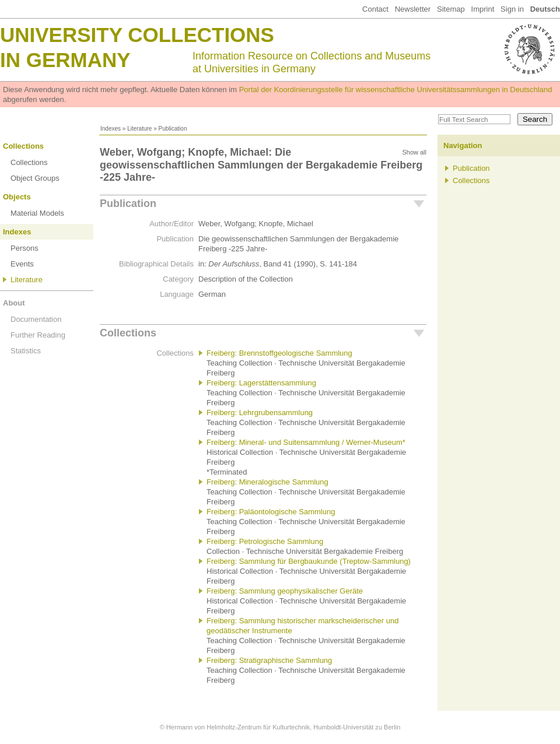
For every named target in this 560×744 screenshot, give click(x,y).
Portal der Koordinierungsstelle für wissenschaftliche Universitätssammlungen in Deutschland (396, 90)
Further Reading (38, 335)
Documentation (36, 319)
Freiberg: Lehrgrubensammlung (260, 413)
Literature (139, 129)
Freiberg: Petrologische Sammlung (265, 541)
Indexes (111, 129)
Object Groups (35, 178)
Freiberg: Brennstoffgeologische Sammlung (279, 353)
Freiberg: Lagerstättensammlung (261, 383)
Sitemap (451, 9)
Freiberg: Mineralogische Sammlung (267, 482)
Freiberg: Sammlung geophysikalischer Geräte (285, 591)
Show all (414, 152)
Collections (23, 146)
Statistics (26, 351)
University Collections (137, 35)
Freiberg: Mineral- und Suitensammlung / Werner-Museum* (306, 442)
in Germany (65, 60)
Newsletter (413, 9)
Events (22, 264)
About (14, 303)
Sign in (512, 9)
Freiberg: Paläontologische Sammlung (271, 512)
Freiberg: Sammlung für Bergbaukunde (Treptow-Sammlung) (309, 561)
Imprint (483, 9)
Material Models (37, 213)
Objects (17, 197)
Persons (24, 248)
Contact (375, 9)
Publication (128, 203)
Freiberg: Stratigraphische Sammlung (269, 660)
